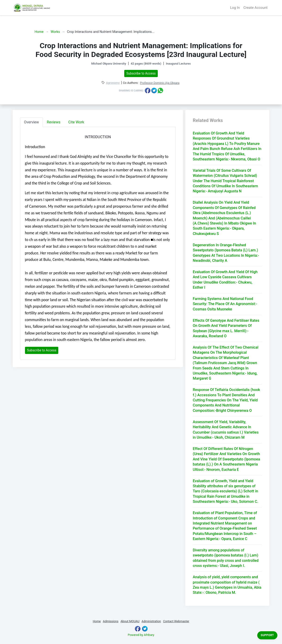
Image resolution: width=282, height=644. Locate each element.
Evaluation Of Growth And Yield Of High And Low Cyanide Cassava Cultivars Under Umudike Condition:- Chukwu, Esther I (225, 280)
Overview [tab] (32, 122)
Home (39, 32)
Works (55, 32)
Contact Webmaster (176, 621)
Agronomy (113, 83)
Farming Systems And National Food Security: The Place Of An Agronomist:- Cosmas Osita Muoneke (225, 304)
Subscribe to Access (141, 73)
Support (267, 635)
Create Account (255, 8)
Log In (235, 8)
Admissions (111, 621)
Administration (151, 621)
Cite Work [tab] (76, 122)
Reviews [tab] (54, 122)
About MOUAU (130, 621)
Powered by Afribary (141, 635)
